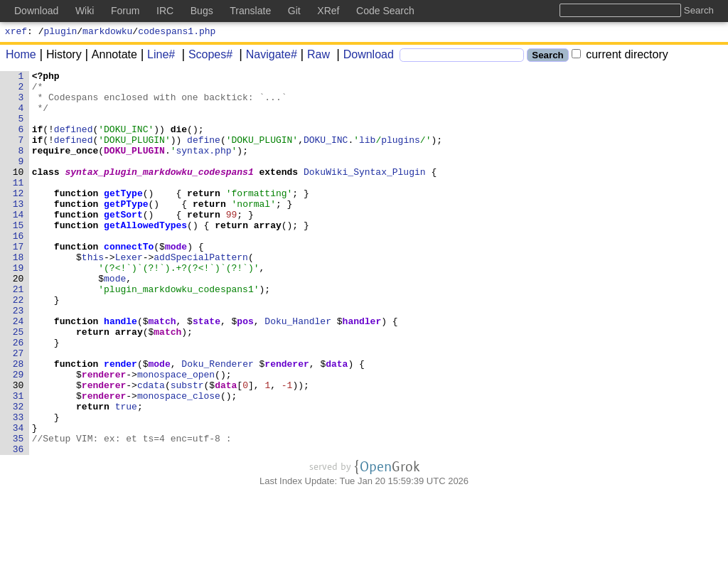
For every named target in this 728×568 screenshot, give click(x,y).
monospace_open (176, 436)
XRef (328, 11)
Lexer (129, 295)
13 (18, 231)
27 (18, 410)
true (126, 474)
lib (368, 154)
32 (18, 474)
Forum (125, 11)
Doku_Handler (299, 372)
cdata (151, 449)
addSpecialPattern (202, 295)
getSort (124, 244)
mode (177, 282)
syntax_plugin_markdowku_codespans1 (160, 193)
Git (294, 11)
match (162, 372)
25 (18, 385)
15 (18, 257)
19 (18, 308)
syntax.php (204, 167)
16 (18, 269)
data (337, 423)
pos (246, 372)
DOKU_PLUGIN (135, 167)
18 (18, 295)
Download (364, 57)
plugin (61, 33)
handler (362, 372)
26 (18, 397)
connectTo (129, 282)
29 (18, 436)
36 (18, 525)
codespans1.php (177, 33)
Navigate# (267, 57)
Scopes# (205, 57)
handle (121, 372)
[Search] (462, 57)
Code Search (385, 11)
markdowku (107, 33)
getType (124, 218)
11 (18, 205)
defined (74, 141)
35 (18, 513)
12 (18, 218)
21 (18, 333)
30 (18, 449)
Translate (250, 11)
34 (18, 500)
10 (18, 193)
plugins (401, 154)
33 (18, 487)
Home (21, 57)
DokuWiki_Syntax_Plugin (365, 193)
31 (18, 461)
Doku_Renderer (218, 423)
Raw (314, 57)
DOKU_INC (326, 154)
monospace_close (179, 461)
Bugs (202, 11)
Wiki (85, 11)
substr (187, 449)
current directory (620, 57)
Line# (156, 57)
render (121, 423)
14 (18, 244)
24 (18, 372)
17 (18, 282)
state (207, 372)
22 (18, 346)
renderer (287, 423)
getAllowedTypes (146, 257)
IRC (165, 11)
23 (18, 359)
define (204, 154)
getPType (127, 231)
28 (18, 423)
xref (16, 33)
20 (18, 321)
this (93, 295)
